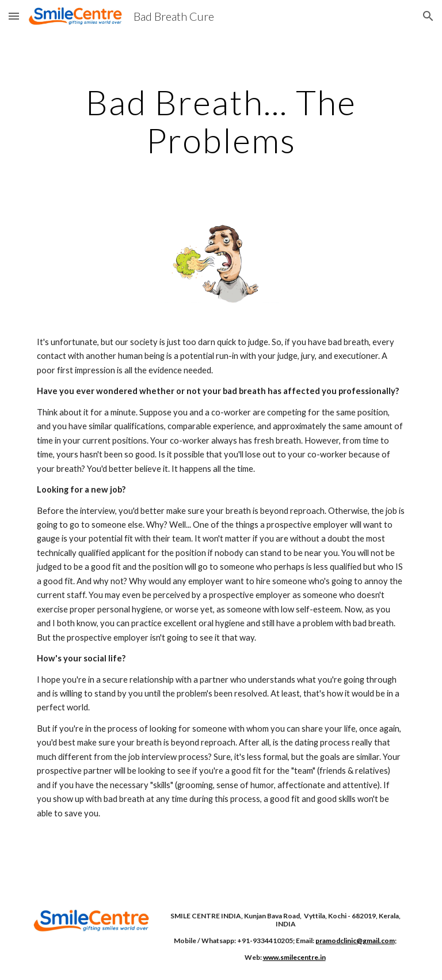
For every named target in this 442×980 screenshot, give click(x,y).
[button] (14, 16)
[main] (221, 121)
